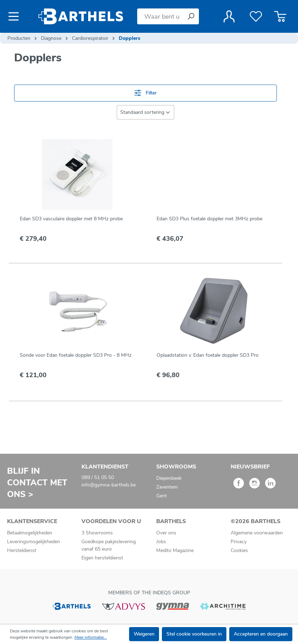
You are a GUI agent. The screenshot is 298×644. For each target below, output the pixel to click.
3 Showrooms (97, 533)
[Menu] (16, 17)
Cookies (239, 550)
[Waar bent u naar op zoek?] (160, 16)
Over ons (166, 533)
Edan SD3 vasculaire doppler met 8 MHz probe (71, 219)
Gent (162, 496)
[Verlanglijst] (256, 17)
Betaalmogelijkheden (30, 533)
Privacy (239, 542)
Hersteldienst (22, 550)
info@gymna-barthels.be (109, 485)
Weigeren (144, 634)
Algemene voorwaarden (257, 533)
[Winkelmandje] (280, 17)
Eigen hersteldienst (102, 558)
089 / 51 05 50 (98, 477)
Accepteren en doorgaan (261, 634)
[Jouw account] (229, 17)
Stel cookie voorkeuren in (194, 634)
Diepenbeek (169, 478)
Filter (145, 93)
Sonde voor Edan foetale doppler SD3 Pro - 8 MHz (76, 355)
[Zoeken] (191, 16)
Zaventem (167, 487)
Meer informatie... (91, 637)
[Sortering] (145, 112)
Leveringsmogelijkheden (34, 542)
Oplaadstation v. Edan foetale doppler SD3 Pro (208, 355)
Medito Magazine (175, 550)
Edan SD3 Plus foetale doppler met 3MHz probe (209, 219)
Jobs (161, 542)
